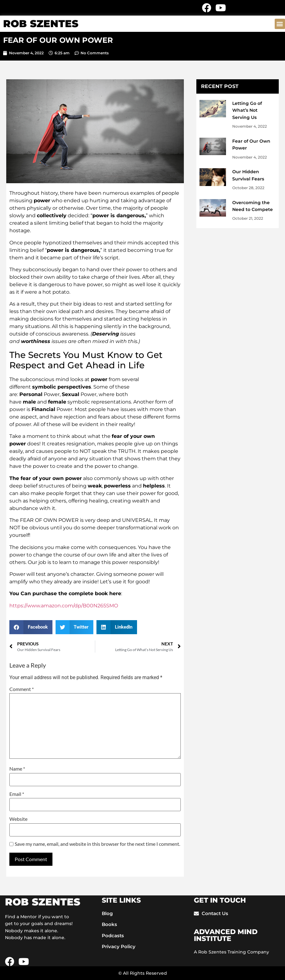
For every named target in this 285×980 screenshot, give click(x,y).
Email (17, 794)
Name (17, 769)
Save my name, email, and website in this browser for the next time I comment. (97, 844)
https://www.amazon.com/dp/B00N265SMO (64, 606)
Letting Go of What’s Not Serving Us (247, 110)
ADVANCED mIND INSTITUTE (226, 935)
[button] (280, 24)
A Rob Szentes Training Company (231, 952)
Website (18, 819)
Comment (22, 689)
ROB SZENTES (41, 24)
